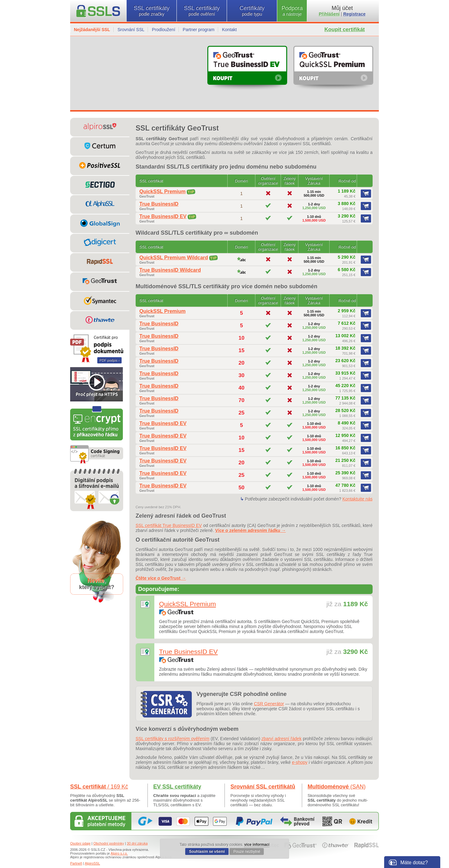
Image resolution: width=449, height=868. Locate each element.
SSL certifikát (99, 787)
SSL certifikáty (152, 11)
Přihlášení (329, 14)
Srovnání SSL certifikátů (263, 787)
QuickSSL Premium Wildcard (174, 258)
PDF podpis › (109, 360)
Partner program (199, 30)
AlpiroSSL (92, 863)
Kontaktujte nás (357, 499)
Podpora (292, 11)
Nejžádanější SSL (92, 30)
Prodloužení (164, 30)
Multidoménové (337, 787)
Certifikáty (252, 11)
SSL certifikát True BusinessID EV (169, 525)
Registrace (355, 14)
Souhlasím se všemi (207, 851)
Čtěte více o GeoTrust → (161, 578)
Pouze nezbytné (247, 851)
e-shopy (300, 762)
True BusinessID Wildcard (170, 270)
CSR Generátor (269, 704)
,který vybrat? (97, 584)
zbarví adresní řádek (282, 739)
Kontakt (229, 30)
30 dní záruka (137, 843)
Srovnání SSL (131, 30)
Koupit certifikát (345, 29)
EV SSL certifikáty (177, 787)
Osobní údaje (80, 843)
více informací (257, 845)
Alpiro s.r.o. (119, 853)
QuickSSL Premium (162, 192)
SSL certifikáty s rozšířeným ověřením (173, 739)
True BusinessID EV (163, 216)
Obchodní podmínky (109, 843)
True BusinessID (159, 204)
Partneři (76, 863)
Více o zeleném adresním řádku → (250, 530)
